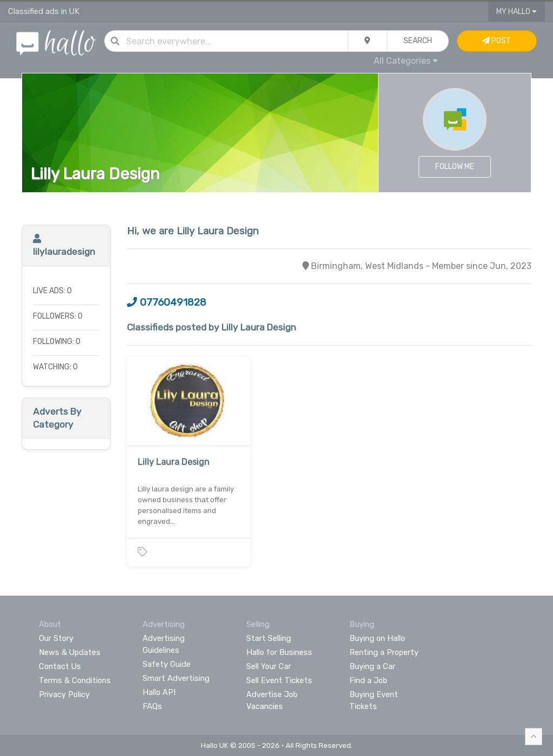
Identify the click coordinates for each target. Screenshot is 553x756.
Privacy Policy (64, 694)
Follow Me (455, 167)
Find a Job (368, 680)
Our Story (56, 638)
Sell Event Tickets (279, 680)
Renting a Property (384, 652)
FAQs (152, 706)
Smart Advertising (176, 678)
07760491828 (167, 302)
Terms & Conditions (75, 680)
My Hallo (517, 12)
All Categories (406, 61)
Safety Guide (167, 664)
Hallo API (159, 692)
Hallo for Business (279, 652)
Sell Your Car (269, 666)
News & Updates (70, 652)
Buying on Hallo (377, 638)
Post (497, 41)
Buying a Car (372, 666)
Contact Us (60, 666)
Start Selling (269, 638)
